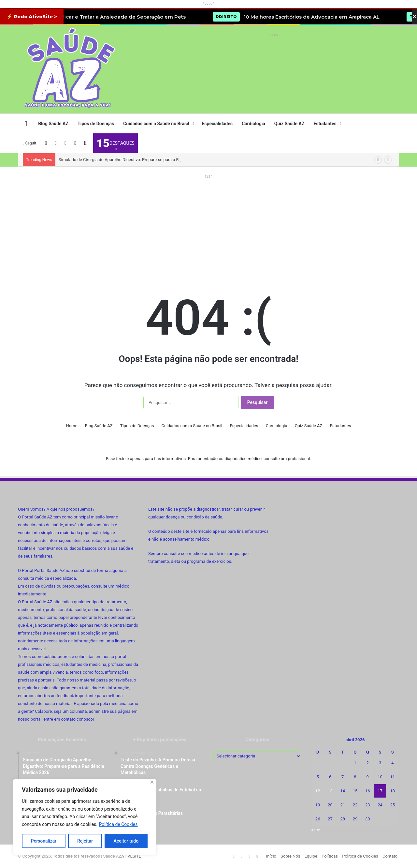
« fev (316, 830)
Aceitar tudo (126, 841)
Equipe (311, 856)
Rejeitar (85, 841)
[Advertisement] (274, 54)
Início (271, 856)
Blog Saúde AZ (53, 124)
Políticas (330, 856)
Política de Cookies (118, 824)
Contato (390, 856)
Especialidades (217, 124)
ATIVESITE (131, 856)
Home (72, 426)
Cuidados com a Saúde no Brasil (156, 124)
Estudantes (325, 124)
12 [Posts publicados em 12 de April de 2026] (318, 791)
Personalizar (44, 841)
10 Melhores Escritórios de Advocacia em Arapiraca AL (325, 17)
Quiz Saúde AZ (289, 124)
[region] (85, 817)
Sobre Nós (290, 856)
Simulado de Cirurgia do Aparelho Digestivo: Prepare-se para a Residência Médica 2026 (140, 160)
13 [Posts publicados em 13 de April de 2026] (330, 791)
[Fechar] (152, 782)
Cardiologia (253, 124)
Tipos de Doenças (96, 124)
